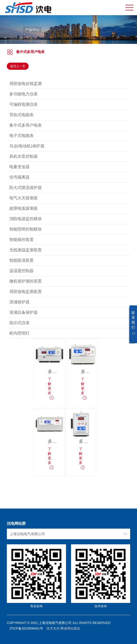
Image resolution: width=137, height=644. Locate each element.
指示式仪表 (19, 323)
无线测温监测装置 (26, 250)
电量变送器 (19, 167)
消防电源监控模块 (26, 219)
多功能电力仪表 (24, 94)
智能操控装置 (21, 240)
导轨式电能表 (21, 115)
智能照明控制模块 (26, 229)
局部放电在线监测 (26, 84)
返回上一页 (18, 66)
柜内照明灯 (19, 333)
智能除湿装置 (21, 260)
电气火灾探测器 (24, 198)
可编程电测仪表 (24, 104)
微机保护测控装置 (26, 281)
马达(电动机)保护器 (27, 146)
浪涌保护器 (19, 302)
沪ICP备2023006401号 (26, 628)
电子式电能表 (21, 136)
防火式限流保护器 (26, 188)
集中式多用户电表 (30, 52)
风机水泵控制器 (24, 156)
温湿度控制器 (21, 271)
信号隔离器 (19, 177)
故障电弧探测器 (24, 208)
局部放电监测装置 (26, 292)
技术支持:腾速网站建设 (63, 628)
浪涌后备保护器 (24, 312)
